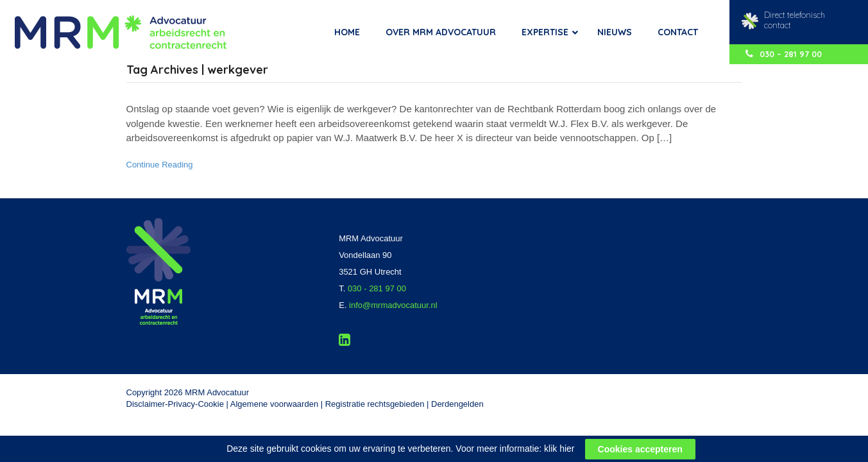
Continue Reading (160, 165)
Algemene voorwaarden (274, 404)
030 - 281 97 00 (377, 288)
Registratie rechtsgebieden (375, 404)
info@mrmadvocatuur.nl (393, 305)
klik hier (559, 456)
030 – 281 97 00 (784, 54)
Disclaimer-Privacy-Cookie (175, 404)
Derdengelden (457, 404)
